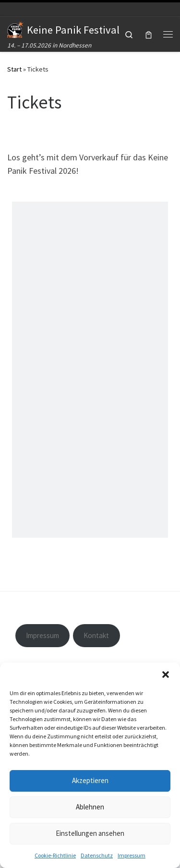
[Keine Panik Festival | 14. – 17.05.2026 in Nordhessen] (15, 28)
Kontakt (96, 635)
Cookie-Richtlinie (55, 855)
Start (14, 69)
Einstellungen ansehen (90, 833)
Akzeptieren (90, 780)
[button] (166, 675)
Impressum (132, 855)
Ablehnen (90, 807)
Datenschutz (97, 855)
